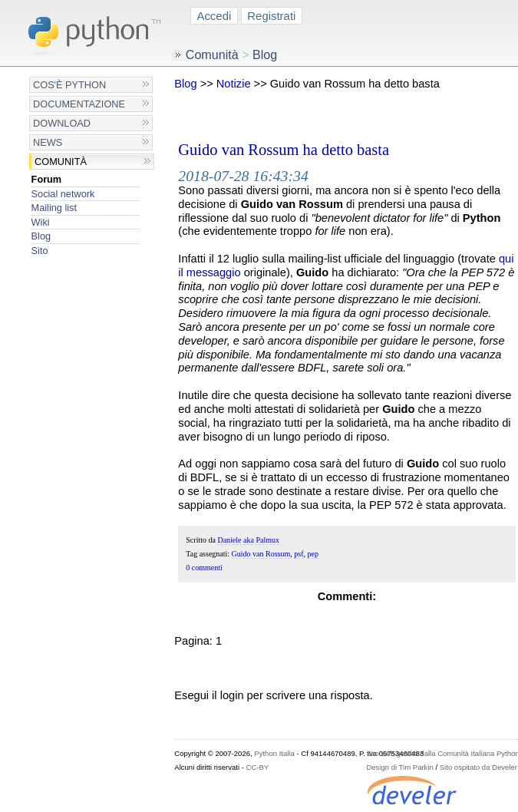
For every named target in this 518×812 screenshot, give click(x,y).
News (48, 142)
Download (62, 123)
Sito (40, 251)
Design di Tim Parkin (399, 767)
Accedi (214, 16)
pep (313, 554)
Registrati (271, 16)
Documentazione (79, 104)
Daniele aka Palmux (248, 540)
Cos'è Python (69, 85)
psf (299, 554)
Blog (41, 236)
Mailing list (54, 208)
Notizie (234, 84)
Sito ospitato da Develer (478, 767)
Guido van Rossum (261, 554)
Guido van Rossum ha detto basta (284, 150)
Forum (47, 179)
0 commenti (204, 568)
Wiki (41, 222)
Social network (63, 194)
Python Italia (274, 753)
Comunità (61, 162)
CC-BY (258, 767)
